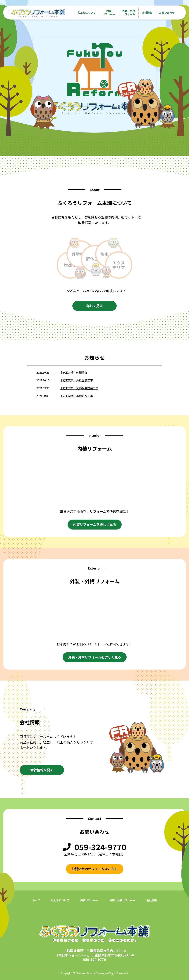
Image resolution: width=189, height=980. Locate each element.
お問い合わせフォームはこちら (95, 869)
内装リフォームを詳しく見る (95, 524)
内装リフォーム (109, 13)
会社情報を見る (42, 770)
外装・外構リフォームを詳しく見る (95, 657)
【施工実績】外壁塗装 (73, 372)
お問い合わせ (167, 13)
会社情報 (147, 13)
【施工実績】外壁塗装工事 (76, 380)
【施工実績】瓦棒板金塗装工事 (79, 388)
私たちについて (87, 13)
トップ (36, 900)
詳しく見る (94, 306)
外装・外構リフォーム (129, 13)
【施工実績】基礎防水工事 (76, 396)
